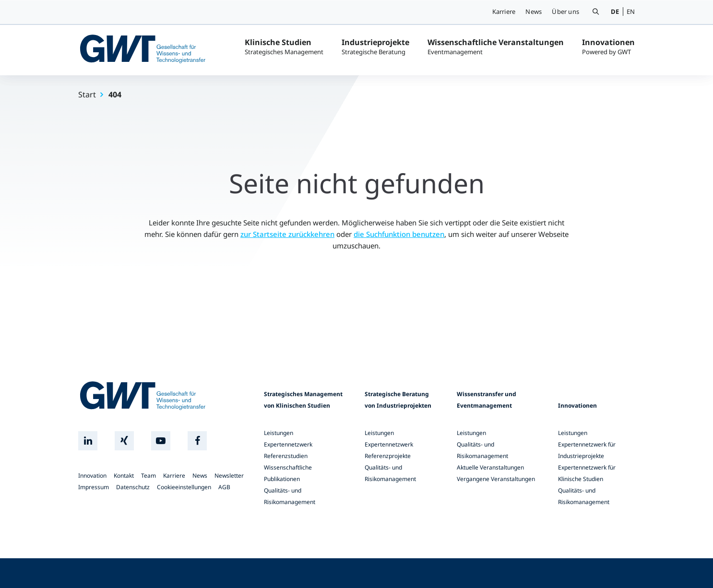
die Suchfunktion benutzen (399, 234)
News (534, 12)
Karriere (504, 12)
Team (149, 476)
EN (631, 12)
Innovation (92, 476)
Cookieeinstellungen (184, 487)
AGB (224, 487)
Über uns (565, 12)
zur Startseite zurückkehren (287, 234)
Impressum (94, 487)
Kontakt (124, 476)
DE (615, 12)
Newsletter (229, 476)
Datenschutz (133, 487)
